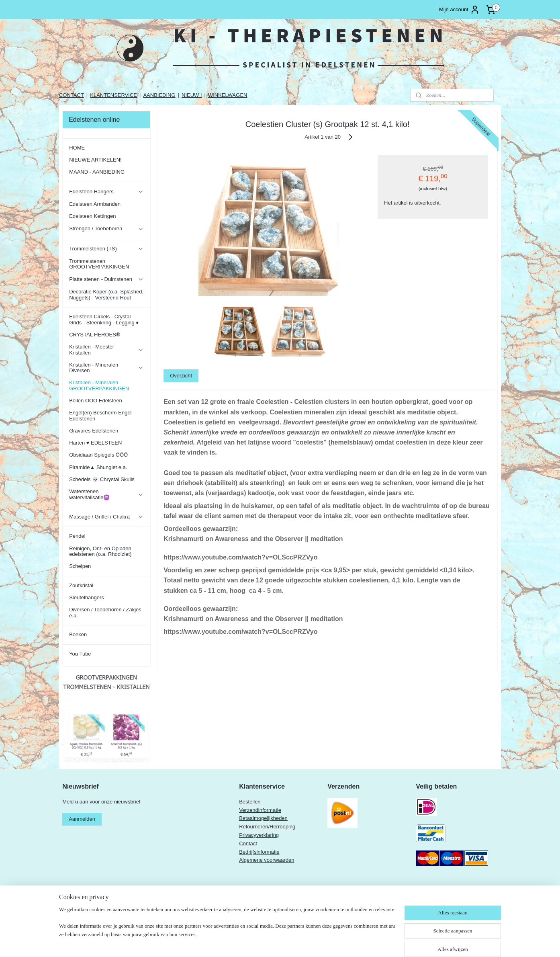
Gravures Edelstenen (94, 431)
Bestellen (250, 802)
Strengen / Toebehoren (106, 229)
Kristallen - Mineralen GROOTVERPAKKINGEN (99, 385)
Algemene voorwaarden (267, 860)
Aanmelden (82, 819)
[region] (227, 931)
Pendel (77, 536)
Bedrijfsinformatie (259, 852)
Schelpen (80, 566)
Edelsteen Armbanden (95, 204)
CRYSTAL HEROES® (94, 335)
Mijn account (459, 10)
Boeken (78, 634)
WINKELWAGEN (228, 95)
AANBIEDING (159, 95)
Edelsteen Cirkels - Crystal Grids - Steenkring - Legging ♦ (104, 319)
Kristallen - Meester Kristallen (106, 349)
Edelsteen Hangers (106, 192)
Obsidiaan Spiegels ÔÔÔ (98, 455)
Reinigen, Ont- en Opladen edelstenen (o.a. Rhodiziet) (100, 551)
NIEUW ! (192, 95)
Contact (248, 843)
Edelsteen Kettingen (92, 216)
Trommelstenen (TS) (106, 249)
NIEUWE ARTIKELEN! (95, 160)
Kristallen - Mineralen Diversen (106, 368)
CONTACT (72, 95)
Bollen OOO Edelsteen (96, 401)
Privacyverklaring (259, 835)
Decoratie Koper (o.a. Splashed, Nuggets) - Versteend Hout (106, 294)
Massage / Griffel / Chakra (106, 517)
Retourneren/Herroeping (267, 827)
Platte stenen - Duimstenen (106, 279)
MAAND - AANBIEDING (97, 172)
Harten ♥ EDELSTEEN (95, 443)
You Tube (80, 654)
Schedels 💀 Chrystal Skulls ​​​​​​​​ (102, 479)
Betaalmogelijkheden (263, 818)
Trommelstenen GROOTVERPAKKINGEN (99, 264)
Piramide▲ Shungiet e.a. (98, 467)
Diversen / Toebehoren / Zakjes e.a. (105, 612)
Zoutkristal (81, 585)
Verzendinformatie (260, 810)
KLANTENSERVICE (113, 95)
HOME (77, 148)
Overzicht (181, 376)
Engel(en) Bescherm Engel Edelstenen (100, 415)
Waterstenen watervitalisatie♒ (106, 494)
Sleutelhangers (87, 597)
